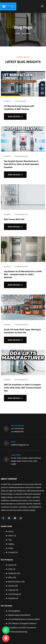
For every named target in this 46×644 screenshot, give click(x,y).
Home (9, 532)
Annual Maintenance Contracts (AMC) (23, 619)
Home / (18, 33)
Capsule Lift (12, 590)
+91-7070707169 (17, 429)
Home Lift (11, 565)
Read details (15, 116)
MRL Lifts (11, 577)
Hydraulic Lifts (13, 573)
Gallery (10, 544)
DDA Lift (10, 569)
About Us (11, 536)
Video (9, 548)
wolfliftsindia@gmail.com (20, 445)
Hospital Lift (12, 598)
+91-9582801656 (17, 432)
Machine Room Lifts (15, 582)
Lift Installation (13, 611)
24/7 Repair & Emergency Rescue (21, 623)
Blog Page (26, 33)
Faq (9, 540)
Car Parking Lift (13, 594)
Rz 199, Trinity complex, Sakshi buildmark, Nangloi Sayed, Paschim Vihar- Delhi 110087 (26, 461)
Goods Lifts (12, 586)
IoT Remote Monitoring (16, 632)
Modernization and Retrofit (18, 615)
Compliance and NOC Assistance (21, 628)
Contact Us (12, 552)
